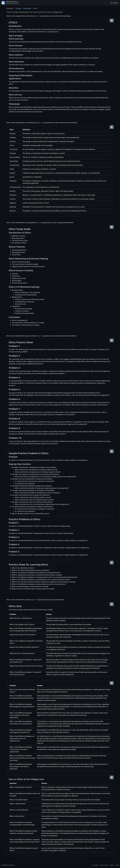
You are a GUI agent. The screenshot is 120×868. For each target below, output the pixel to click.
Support (112, 865)
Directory (10, 8)
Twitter (117, 865)
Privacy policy (95, 865)
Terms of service (104, 865)
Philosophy (27, 8)
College (18, 8)
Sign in (37, 16)
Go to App (114, 3)
